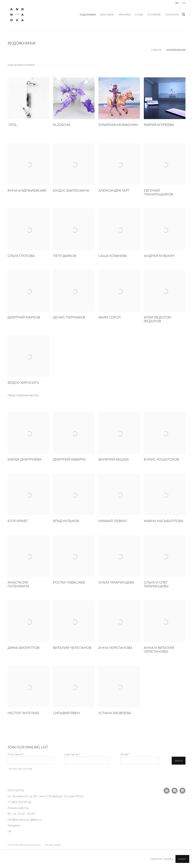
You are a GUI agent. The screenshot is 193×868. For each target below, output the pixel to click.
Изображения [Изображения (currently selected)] (176, 50)
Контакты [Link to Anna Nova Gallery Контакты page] (172, 15)
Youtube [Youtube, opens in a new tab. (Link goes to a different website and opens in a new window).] (167, 791)
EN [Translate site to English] (184, 3)
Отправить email (182, 791)
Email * (125, 754)
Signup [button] (179, 761)
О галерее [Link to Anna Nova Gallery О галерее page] (154, 15)
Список (156, 50)
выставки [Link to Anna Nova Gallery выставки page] (107, 15)
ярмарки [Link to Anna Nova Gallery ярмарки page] (124, 15)
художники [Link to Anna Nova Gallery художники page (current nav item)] (88, 15)
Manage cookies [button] (53, 845)
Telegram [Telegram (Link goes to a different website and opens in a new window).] (14, 826)
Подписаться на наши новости (175, 791)
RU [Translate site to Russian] (177, 3)
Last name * (72, 754)
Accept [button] (182, 859)
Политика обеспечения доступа (24, 845)
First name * (16, 754)
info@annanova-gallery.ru (25, 820)
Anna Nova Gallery (17, 15)
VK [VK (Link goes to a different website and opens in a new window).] (10, 831)
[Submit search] (184, 14)
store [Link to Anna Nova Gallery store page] (139, 15)
